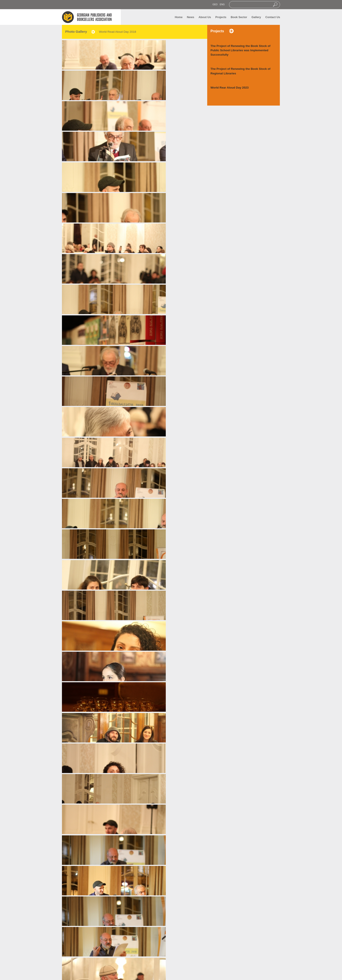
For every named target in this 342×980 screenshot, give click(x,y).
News (191, 17)
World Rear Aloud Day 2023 (230, 88)
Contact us (119, 964)
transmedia (198, 974)
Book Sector (239, 17)
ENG (222, 4)
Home (179, 17)
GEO (215, 4)
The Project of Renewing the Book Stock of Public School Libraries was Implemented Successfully (240, 50)
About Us (205, 17)
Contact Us (273, 17)
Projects (221, 17)
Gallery (256, 17)
